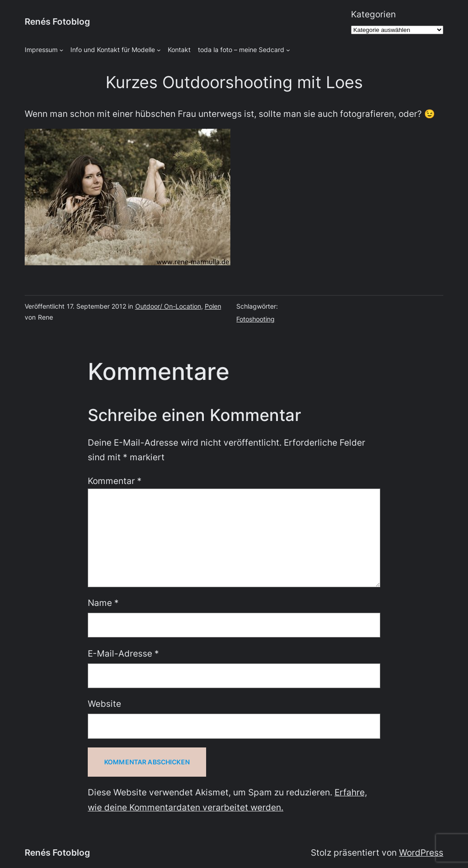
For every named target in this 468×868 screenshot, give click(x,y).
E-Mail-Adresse (123, 654)
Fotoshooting (255, 319)
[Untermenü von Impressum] (61, 50)
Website (104, 704)
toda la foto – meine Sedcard (241, 50)
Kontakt (179, 50)
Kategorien (373, 14)
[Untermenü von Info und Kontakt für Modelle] (159, 50)
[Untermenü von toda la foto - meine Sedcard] (288, 50)
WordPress (421, 853)
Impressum (41, 50)
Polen (213, 306)
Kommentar (115, 481)
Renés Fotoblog (57, 22)
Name (103, 603)
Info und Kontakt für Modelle (113, 50)
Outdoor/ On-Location (168, 306)
